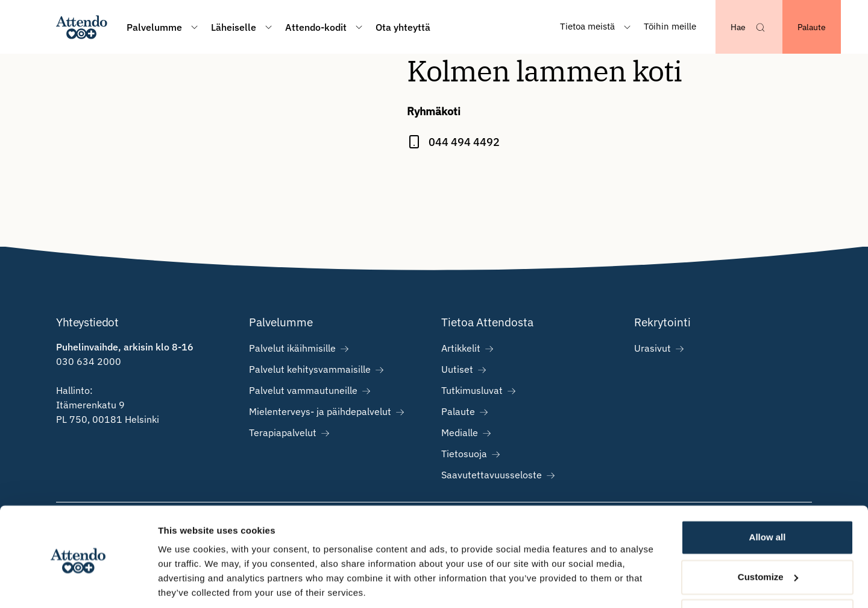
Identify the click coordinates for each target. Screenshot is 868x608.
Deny (768, 575)
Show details (186, 584)
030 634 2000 (89, 361)
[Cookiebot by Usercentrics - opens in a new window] (78, 584)
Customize (768, 535)
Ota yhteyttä (403, 27)
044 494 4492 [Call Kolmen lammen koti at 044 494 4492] (464, 142)
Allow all (768, 496)
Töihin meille (670, 26)
